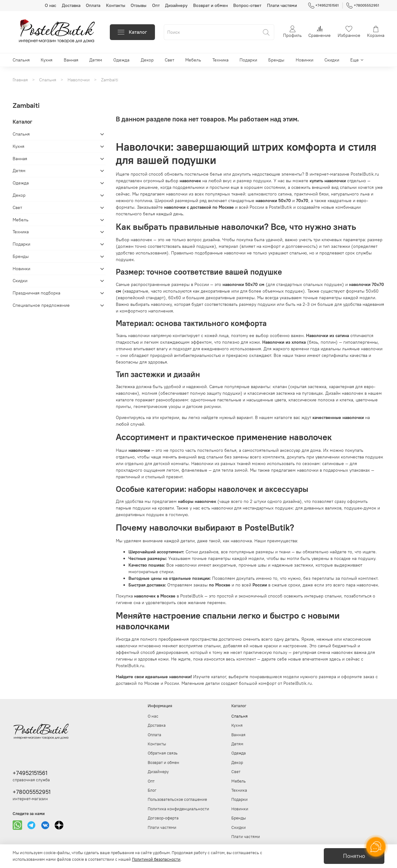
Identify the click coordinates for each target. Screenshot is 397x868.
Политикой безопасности (156, 859)
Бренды (276, 60)
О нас (50, 5)
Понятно (354, 856)
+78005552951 (363, 5)
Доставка (71, 5)
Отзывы (139, 5)
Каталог (132, 32)
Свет (169, 60)
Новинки (305, 60)
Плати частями (282, 5)
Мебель (193, 60)
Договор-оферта (163, 818)
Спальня (21, 60)
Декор (147, 60)
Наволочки (79, 80)
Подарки (248, 60)
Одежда (121, 60)
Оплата (93, 5)
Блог (152, 790)
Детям (96, 60)
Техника (220, 60)
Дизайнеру (176, 5)
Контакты (116, 5)
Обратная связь (163, 753)
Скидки (332, 60)
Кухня (47, 60)
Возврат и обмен (210, 5)
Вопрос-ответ (247, 5)
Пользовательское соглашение (177, 799)
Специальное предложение (41, 305)
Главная (20, 80)
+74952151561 (323, 5)
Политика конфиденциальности (178, 809)
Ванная (71, 60)
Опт (156, 5)
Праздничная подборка (36, 293)
